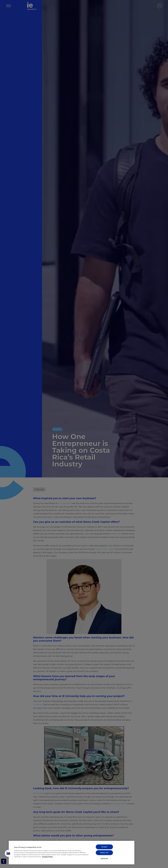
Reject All (104, 853)
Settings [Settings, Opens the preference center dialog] (104, 858)
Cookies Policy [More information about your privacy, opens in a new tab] (47, 857)
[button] (8, 853)
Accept (104, 847)
